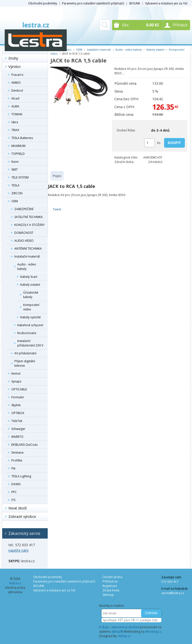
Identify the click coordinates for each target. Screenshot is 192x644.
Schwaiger (18, 429)
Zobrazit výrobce (22, 516)
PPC (14, 492)
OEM (15, 201)
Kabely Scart (29, 277)
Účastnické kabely (31, 295)
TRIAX (15, 130)
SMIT (15, 170)
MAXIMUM (18, 146)
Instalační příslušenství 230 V (30, 343)
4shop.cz (124, 636)
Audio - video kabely (27, 267)
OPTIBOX (18, 413)
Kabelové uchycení (30, 325)
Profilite (17, 460)
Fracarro (17, 75)
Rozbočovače (27, 333)
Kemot (16, 373)
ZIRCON (17, 193)
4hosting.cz (153, 632)
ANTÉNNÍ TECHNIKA (28, 249)
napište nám (19, 550)
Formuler (18, 397)
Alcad (15, 98)
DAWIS (16, 484)
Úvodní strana (112, 577)
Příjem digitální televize (25, 363)
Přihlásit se (110, 581)
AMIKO (16, 83)
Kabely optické (31, 317)
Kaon (15, 162)
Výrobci (14, 67)
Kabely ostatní (30, 285)
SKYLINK (135, 3)
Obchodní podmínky (43, 3)
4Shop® (117, 632)
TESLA (15, 185)
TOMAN (17, 114)
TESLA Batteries (22, 138)
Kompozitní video (31, 307)
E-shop (104, 627)
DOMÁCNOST (24, 233)
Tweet (57, 209)
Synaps (16, 381)
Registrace (110, 586)
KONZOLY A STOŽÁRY (30, 225)
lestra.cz (36, 25)
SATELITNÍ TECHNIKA (29, 217)
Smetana (17, 453)
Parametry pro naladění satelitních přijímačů (93, 3)
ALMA (15, 106)
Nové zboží (18, 508)
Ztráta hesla (111, 590)
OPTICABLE (19, 389)
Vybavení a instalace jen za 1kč (166, 3)
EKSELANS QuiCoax (24, 445)
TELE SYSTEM (20, 177)
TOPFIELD (18, 154)
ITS (13, 500)
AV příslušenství (25, 353)
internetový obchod (126, 627)
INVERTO (17, 437)
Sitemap (108, 595)
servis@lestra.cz (173, 593)
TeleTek (17, 421)
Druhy (13, 58)
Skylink (16, 405)
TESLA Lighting (21, 476)
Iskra (15, 122)
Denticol (17, 91)
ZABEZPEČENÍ (24, 209)
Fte (13, 468)
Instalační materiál (27, 256)
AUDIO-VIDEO (24, 241)
